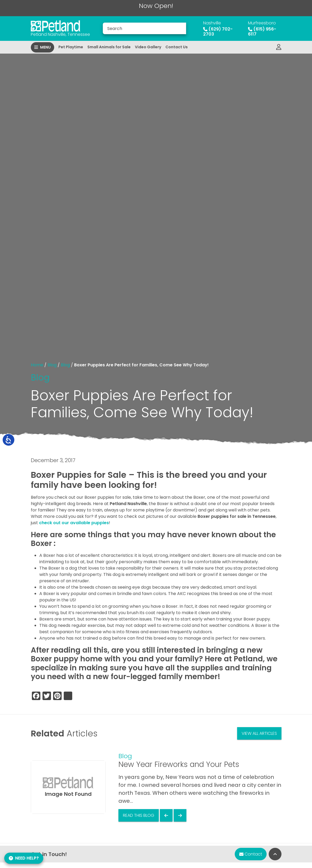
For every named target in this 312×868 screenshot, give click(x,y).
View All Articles (259, 733)
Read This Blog (139, 815)
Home (37, 365)
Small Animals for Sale (109, 47)
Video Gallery (148, 47)
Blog (52, 365)
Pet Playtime (71, 47)
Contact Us (177, 47)
